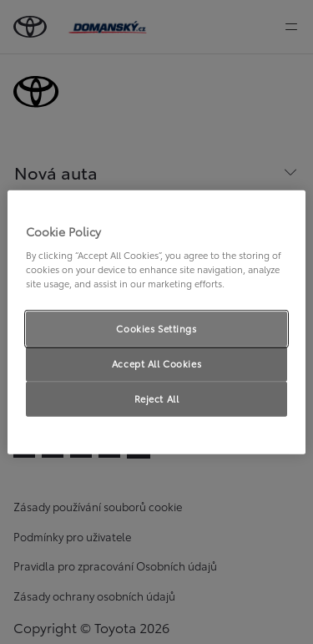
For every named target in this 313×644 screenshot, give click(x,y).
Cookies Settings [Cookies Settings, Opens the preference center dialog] (156, 328)
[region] (156, 322)
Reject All (157, 398)
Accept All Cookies (156, 363)
